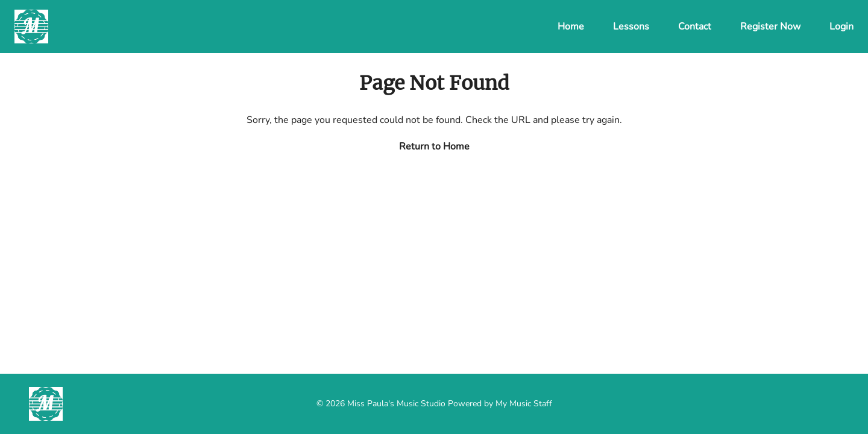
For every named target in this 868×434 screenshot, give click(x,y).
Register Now (770, 27)
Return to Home (434, 146)
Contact (695, 27)
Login (841, 27)
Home (571, 27)
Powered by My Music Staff (500, 404)
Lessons (631, 27)
